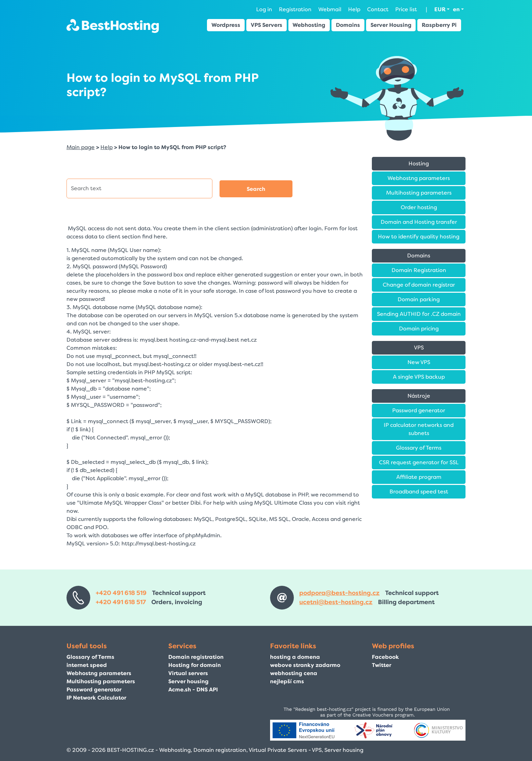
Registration (295, 9)
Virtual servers (188, 673)
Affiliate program (419, 477)
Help (354, 9)
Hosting (419, 164)
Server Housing (391, 25)
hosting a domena (295, 657)
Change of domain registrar (419, 285)
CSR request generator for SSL (419, 462)
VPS (419, 348)
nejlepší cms (287, 681)
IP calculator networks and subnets (419, 429)
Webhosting (309, 25)
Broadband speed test (419, 492)
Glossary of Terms (419, 448)
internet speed (87, 665)
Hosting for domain (195, 665)
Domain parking (419, 299)
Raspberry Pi (439, 25)
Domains (348, 25)
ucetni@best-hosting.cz (336, 602)
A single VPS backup (419, 377)
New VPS (419, 362)
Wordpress (226, 25)
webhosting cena (294, 673)
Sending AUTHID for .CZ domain (419, 314)
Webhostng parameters (419, 178)
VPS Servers (267, 25)
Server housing (188, 681)
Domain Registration (419, 270)
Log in (264, 9)
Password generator (419, 410)
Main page (81, 147)
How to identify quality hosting (419, 237)
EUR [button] (440, 9)
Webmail (330, 9)
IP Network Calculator (96, 698)
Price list (406, 9)
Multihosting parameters (419, 193)
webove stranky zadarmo (305, 665)
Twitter (382, 665)
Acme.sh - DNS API (193, 690)
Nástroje (419, 396)
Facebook (385, 657)
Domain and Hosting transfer (419, 222)
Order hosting (419, 207)
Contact (378, 9)
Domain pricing (419, 329)
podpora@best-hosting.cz (339, 593)
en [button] (456, 9)
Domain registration (196, 657)
